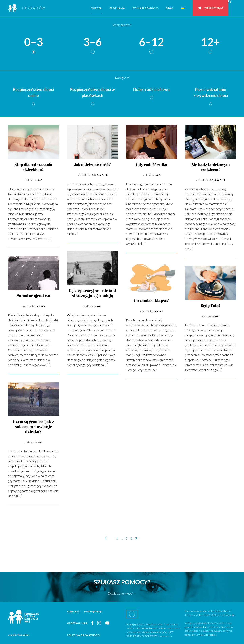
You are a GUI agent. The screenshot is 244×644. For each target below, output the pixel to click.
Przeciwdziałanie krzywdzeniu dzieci (211, 92)
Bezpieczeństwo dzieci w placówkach (92, 92)
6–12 (151, 42)
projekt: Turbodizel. (19, 635)
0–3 (33, 42)
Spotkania (117, 8)
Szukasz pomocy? (145, 8)
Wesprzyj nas (214, 8)
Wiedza (97, 8)
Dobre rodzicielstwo (151, 89)
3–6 (93, 42)
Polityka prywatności (84, 635)
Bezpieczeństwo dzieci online (33, 92)
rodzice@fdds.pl (93, 612)
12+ (211, 42)
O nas (170, 8)
